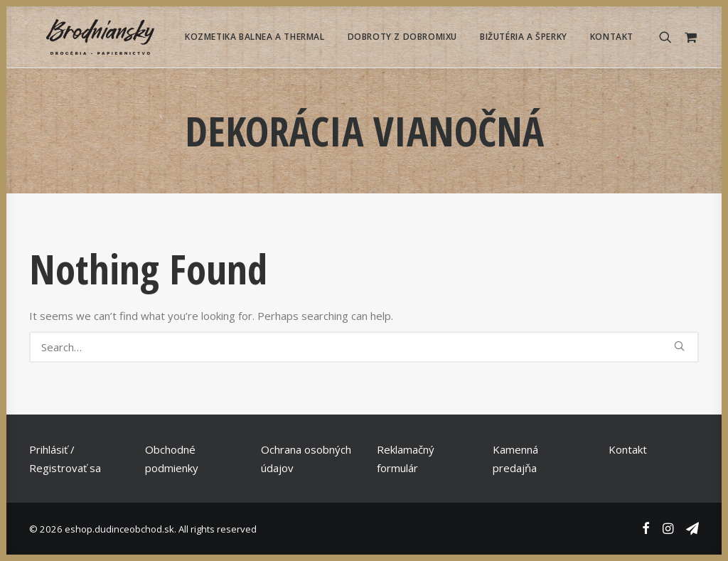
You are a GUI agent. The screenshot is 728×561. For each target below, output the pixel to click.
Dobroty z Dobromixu (402, 37)
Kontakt (612, 37)
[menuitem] (255, 37)
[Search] (364, 347)
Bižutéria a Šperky (524, 37)
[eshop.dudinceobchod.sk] (83, 37)
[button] (669, 37)
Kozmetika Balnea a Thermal (255, 37)
